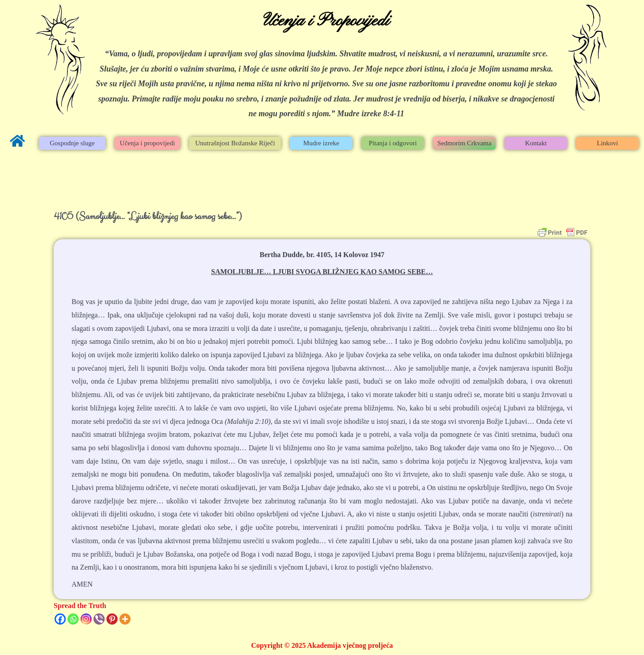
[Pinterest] (112, 619)
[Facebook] (60, 619)
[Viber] (99, 619)
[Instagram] (86, 619)
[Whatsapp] (73, 619)
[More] (125, 619)
